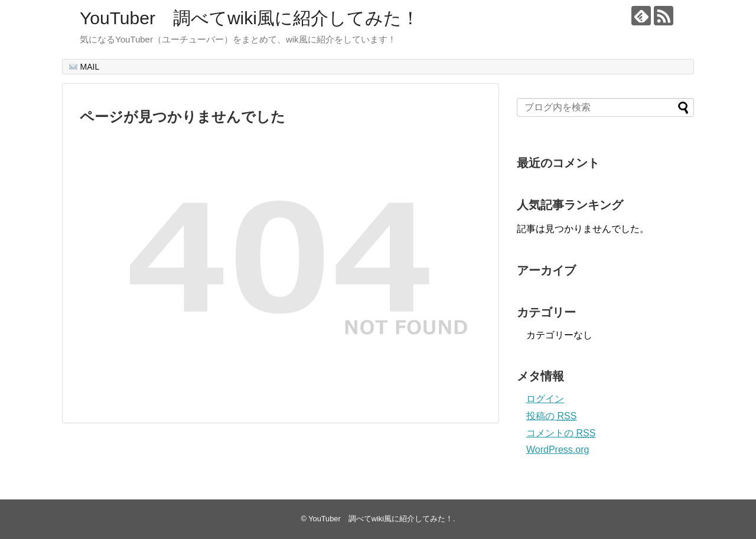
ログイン (545, 399)
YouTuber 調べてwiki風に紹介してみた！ (250, 18)
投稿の (551, 416)
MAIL (84, 67)
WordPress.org (558, 450)
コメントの (561, 433)
